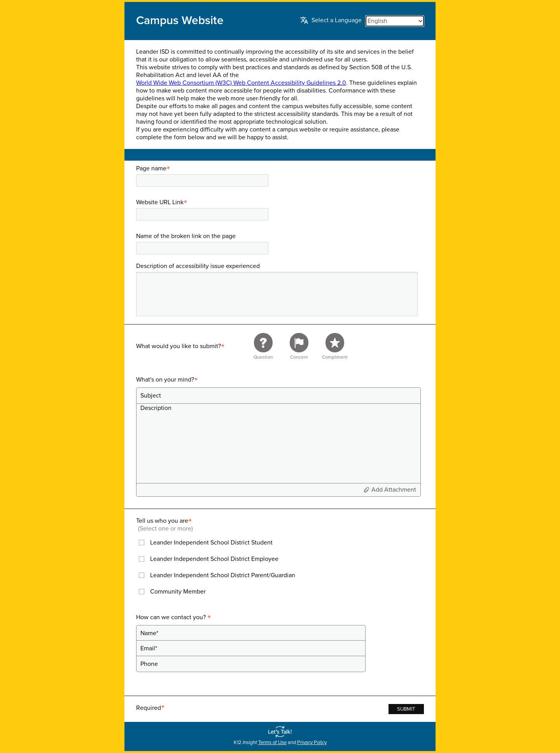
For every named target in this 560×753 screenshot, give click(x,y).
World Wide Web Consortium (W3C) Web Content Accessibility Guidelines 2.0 (241, 83)
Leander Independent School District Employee (214, 559)
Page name (154, 168)
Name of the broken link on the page (186, 236)
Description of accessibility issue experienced (198, 266)
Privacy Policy (312, 742)
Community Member (178, 592)
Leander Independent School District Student (211, 543)
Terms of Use (272, 742)
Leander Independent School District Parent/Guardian (223, 575)
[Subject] (278, 396)
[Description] (278, 443)
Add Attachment (394, 490)
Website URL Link (163, 202)
